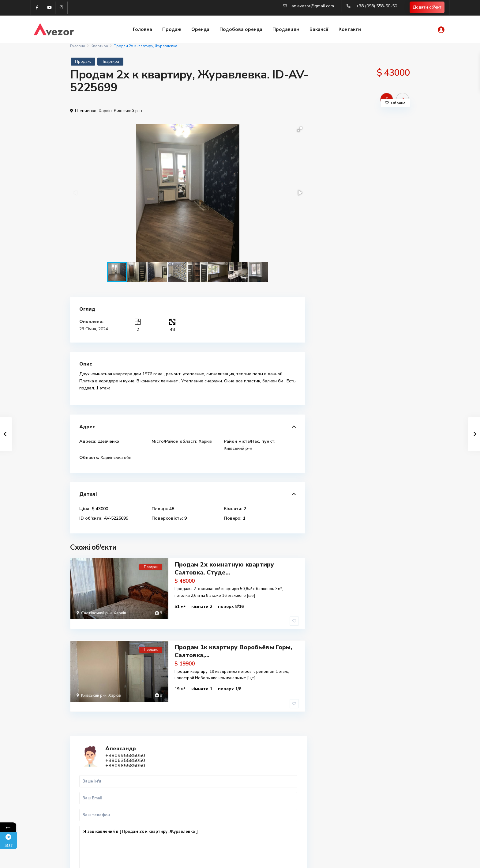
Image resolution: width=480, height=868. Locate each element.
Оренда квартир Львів (355, 789)
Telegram (89, 762)
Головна (142, 30)
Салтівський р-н (96, 612)
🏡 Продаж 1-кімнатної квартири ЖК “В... (379, 447)
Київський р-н (128, 111)
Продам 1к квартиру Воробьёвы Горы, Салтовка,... (233, 639)
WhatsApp (382, 296)
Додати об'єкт (427, 8)
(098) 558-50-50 (181, 790)
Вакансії (319, 30)
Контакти (350, 30)
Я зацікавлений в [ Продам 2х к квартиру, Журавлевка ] (362, 240)
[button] (300, 129)
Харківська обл (116, 458)
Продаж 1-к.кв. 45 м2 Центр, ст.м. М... (379, 387)
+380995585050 (370, 144)
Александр (365, 137)
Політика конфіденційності (384, 859)
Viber (85, 769)
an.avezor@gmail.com (313, 6)
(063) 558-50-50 (181, 808)
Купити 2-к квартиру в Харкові (363, 769)
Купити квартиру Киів (354, 796)
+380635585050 (370, 149)
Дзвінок (343, 296)
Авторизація (178, 827)
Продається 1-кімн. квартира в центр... (377, 417)
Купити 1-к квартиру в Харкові (363, 762)
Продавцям (286, 30)
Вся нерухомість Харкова (358, 803)
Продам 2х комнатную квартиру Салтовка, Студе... (224, 568)
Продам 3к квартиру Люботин (370, 357)
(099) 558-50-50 (181, 799)
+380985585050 (370, 154)
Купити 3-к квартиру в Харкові (363, 776)
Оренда (200, 30)
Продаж (172, 30)
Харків (105, 111)
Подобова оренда (241, 30)
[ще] (251, 594)
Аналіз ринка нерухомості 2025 (364, 809)
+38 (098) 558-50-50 (377, 6)
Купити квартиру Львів (356, 782)
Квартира (99, 46)
